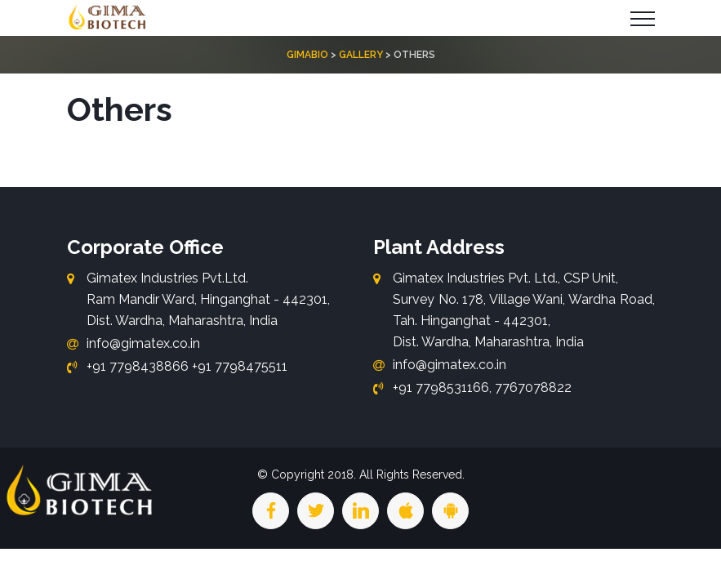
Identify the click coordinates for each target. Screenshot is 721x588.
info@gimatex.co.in (143, 343)
